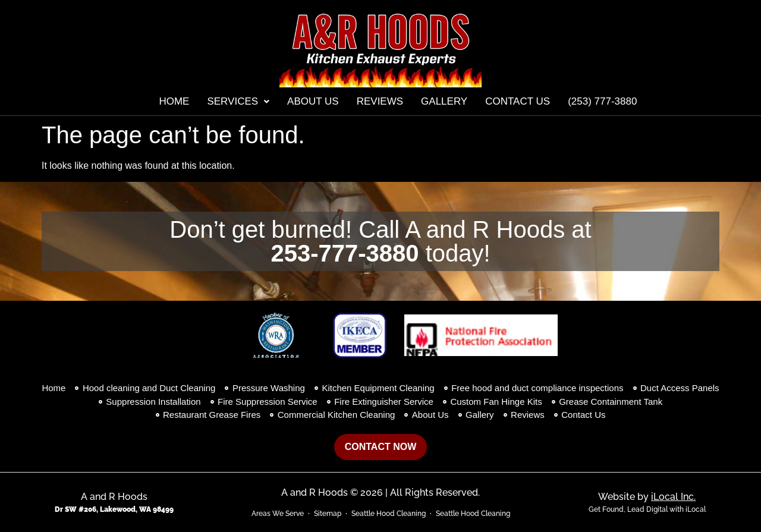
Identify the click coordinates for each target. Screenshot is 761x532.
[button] (238, 101)
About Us (313, 101)
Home (174, 101)
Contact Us (518, 101)
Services (238, 101)
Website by (647, 497)
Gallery (444, 101)
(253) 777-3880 (602, 101)
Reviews (380, 101)
